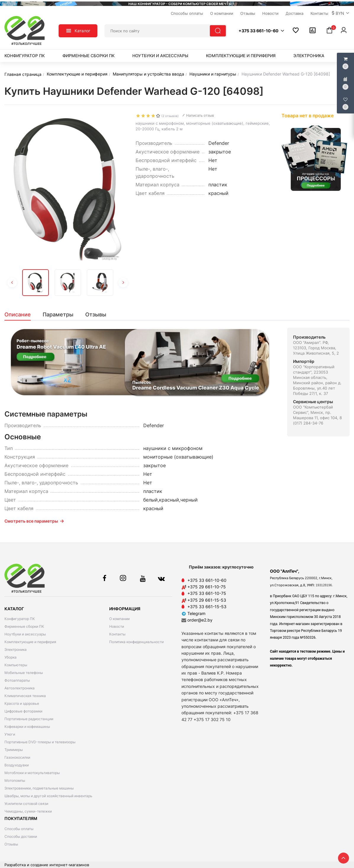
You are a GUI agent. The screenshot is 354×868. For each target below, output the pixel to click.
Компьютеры (16, 665)
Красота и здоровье (22, 703)
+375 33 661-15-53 (207, 607)
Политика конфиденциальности (136, 642)
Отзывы (11, 844)
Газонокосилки (17, 757)
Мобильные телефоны (24, 673)
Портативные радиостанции (29, 719)
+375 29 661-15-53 (207, 600)
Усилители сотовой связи (26, 804)
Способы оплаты (19, 829)
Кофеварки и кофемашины (27, 727)
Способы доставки (21, 836)
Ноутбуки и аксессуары (160, 56)
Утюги (10, 734)
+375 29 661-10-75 (207, 587)
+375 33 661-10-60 (207, 580)
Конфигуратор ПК (25, 56)
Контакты (117, 634)
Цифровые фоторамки (23, 711)
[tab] (21, 315)
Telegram (193, 613)
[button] (341, 13)
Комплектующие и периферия (241, 56)
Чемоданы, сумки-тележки (28, 811)
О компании (119, 619)
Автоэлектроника (20, 688)
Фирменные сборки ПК (89, 56)
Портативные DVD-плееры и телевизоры (40, 742)
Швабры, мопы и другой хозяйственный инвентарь (48, 796)
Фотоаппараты (17, 680)
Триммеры (14, 750)
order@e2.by (200, 620)
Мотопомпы (15, 780)
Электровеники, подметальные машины (39, 788)
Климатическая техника (25, 696)
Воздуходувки (17, 765)
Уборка (11, 657)
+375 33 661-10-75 (207, 593)
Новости (117, 626)
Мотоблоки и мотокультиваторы (32, 773)
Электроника (309, 56)
